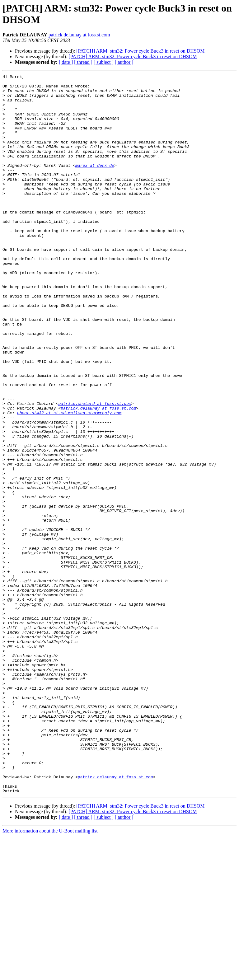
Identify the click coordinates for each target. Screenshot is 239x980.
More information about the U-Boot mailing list (50, 975)
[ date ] (66, 62)
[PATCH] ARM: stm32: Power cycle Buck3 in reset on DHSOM (140, 51)
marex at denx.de (95, 184)
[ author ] (124, 62)
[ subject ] (104, 62)
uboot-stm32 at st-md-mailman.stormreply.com (69, 481)
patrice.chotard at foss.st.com (95, 470)
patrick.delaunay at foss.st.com (79, 35)
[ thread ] (83, 62)
